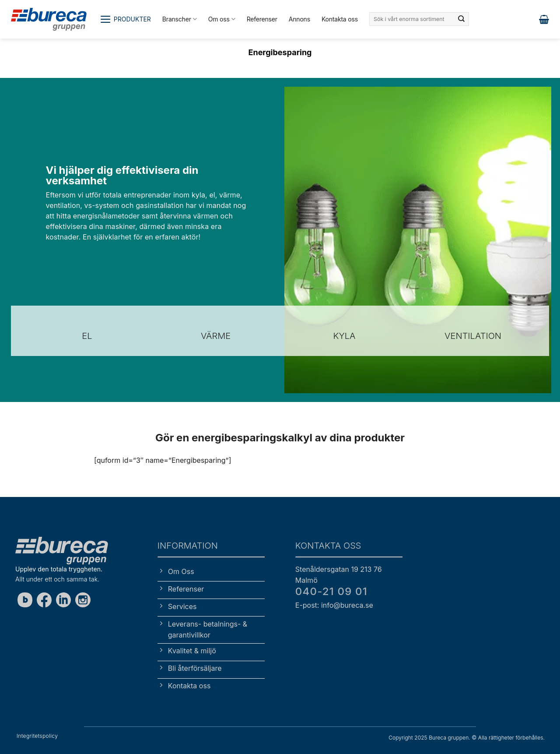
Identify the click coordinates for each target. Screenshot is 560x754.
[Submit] (462, 19)
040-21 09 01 (331, 591)
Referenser (262, 19)
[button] (125, 19)
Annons (299, 19)
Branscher (180, 19)
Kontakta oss (340, 19)
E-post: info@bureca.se (334, 605)
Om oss (222, 19)
